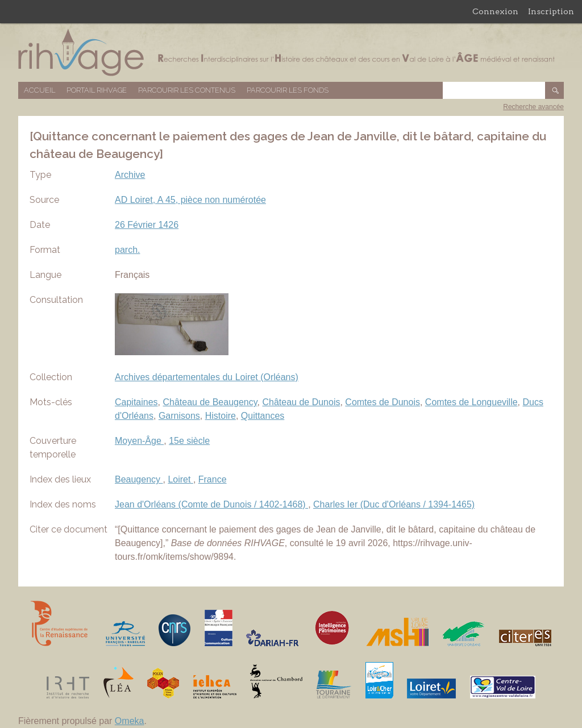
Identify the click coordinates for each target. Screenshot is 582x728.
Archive (130, 175)
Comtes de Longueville (471, 402)
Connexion (495, 11)
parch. (127, 250)
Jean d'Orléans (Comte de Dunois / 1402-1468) (211, 504)
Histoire (221, 416)
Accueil (40, 90)
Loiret (180, 479)
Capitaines (136, 402)
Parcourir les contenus (187, 90)
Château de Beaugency (210, 402)
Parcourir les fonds (288, 90)
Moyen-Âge (139, 441)
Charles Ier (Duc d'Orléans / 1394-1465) (394, 504)
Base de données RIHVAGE (291, 53)
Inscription (551, 11)
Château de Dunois (301, 402)
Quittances (263, 416)
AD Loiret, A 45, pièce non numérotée (190, 200)
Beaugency (139, 479)
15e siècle (189, 441)
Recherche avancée (533, 107)
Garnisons (179, 416)
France (213, 479)
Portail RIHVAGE (97, 90)
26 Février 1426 (147, 225)
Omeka (130, 721)
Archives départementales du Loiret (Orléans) (207, 377)
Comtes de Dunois (383, 402)
